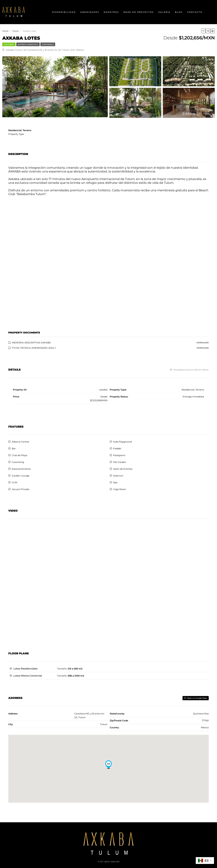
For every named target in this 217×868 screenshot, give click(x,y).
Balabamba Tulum (31, 194)
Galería (164, 12)
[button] (108, 764)
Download (203, 343)
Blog (179, 12)
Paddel (117, 448)
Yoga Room (120, 489)
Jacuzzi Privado (20, 489)
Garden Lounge (21, 476)
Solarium (118, 476)
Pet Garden (120, 462)
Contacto (195, 12)
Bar (14, 448)
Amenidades (90, 12)
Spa (115, 482)
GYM (14, 482)
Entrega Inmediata (28, 44)
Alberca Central (20, 442)
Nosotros (111, 12)
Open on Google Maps (196, 698)
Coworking (18, 462)
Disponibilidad (64, 12)
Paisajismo (119, 455)
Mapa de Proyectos (139, 12)
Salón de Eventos (123, 469)
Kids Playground (122, 442)
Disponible (48, 44)
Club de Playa (20, 455)
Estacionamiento (21, 469)
